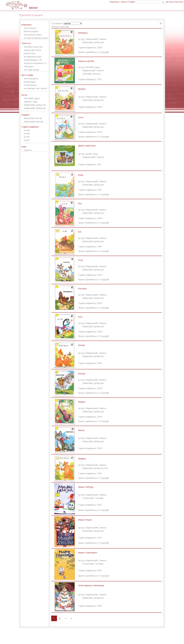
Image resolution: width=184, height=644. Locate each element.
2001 (28, 140)
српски (28, 150)
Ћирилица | (115, 2)
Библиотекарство (34, 47)
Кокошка (82, 288)
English (132, 2)
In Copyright (103, 52)
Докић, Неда (31, 102)
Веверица (83, 33)
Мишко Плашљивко (88, 553)
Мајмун (82, 402)
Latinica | (124, 2)
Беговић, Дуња (33, 98)
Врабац (82, 89)
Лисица (82, 345)
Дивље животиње (87, 146)
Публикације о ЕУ (34, 60)
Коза (80, 260)
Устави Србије (32, 70)
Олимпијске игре (33, 57)
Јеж (80, 232)
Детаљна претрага (175, 2)
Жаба (81, 175)
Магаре (82, 374)
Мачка (81, 430)
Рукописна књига (34, 35)
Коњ (80, 317)
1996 (28, 134)
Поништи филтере (60, 27)
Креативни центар (34, 121)
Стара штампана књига (37, 38)
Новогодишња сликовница (91, 585)
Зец (80, 203)
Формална (26, 25)
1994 (28, 130)
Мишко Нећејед (86, 487)
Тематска (26, 43)
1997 (28, 137)
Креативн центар (34, 118)
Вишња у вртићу (86, 61)
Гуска (81, 117)
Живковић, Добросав (35, 105)
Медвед (82, 458)
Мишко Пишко (85, 520)
